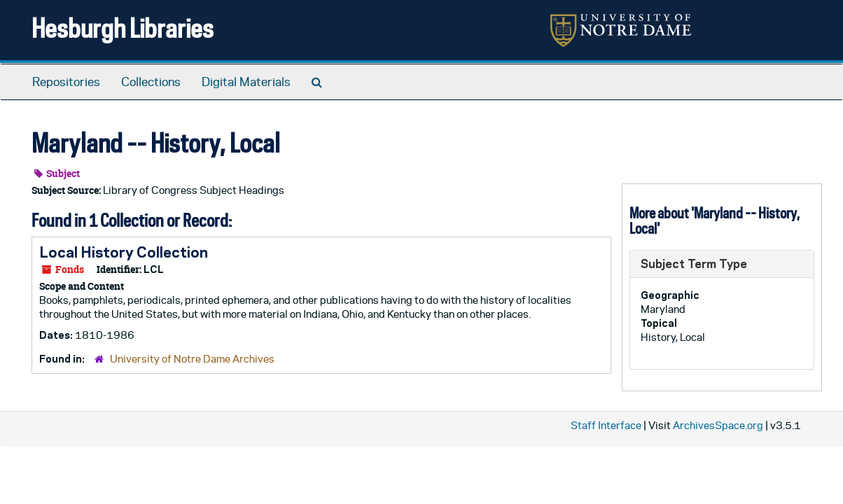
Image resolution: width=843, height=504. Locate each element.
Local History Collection (124, 252)
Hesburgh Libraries (123, 28)
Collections (151, 82)
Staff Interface (606, 425)
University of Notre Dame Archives (192, 359)
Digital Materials (246, 82)
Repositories (66, 82)
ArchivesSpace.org (718, 425)
